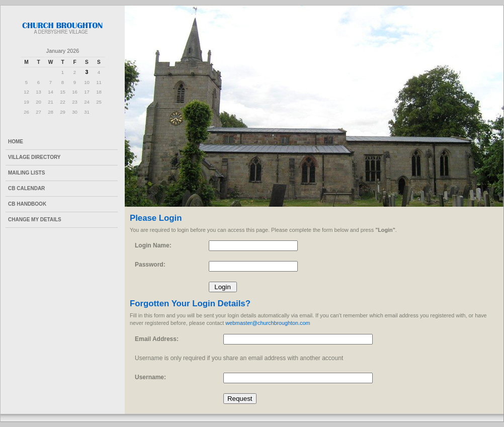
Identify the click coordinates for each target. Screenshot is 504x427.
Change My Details (35, 220)
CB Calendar (26, 188)
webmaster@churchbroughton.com (268, 323)
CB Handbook (27, 204)
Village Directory (34, 157)
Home (16, 142)
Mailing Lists (26, 173)
